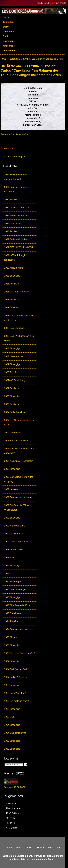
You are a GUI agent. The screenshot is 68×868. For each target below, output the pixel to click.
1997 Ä (8, 574)
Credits (6, 36)
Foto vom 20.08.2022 (15, 787)
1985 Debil (10, 717)
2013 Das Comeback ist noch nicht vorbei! (19, 318)
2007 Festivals (11, 388)
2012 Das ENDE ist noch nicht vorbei (19, 338)
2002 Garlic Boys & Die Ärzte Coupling (19, 479)
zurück (9, 848)
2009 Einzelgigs (12, 364)
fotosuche (11, 758)
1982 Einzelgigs (12, 749)
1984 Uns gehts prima (15, 733)
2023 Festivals (11, 231)
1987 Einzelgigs (12, 661)
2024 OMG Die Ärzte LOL (17, 208)
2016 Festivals (11, 284)
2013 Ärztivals (11, 308)
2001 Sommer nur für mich (17, 497)
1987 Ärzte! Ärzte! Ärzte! (16, 669)
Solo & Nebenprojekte (15, 157)
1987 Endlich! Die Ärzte (16, 677)
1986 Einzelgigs (12, 685)
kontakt (20, 848)
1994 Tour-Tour (12, 621)
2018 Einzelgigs (12, 276)
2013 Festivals (11, 300)
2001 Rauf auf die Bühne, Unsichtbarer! (17, 508)
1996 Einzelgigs (12, 597)
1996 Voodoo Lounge (15, 589)
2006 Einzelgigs (12, 396)
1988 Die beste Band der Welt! (19, 653)
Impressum (9, 51)
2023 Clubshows (12, 223)
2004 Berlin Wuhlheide (15, 412)
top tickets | (43, 3)
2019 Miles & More (14, 268)
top (58, 848)
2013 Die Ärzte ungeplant (17, 292)
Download (8, 41)
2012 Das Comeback (15, 328)
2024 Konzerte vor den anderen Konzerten (16, 177)
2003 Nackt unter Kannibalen (19, 461)
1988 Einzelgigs (12, 645)
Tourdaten (8, 22)
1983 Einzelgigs (12, 741)
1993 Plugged (11, 637)
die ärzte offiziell (45, 848)
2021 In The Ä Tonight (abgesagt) (15, 258)
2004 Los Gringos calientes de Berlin (19, 422)
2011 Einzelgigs (12, 348)
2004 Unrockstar (12, 433)
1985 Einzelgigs (12, 709)
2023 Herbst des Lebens (16, 215)
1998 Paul (9, 558)
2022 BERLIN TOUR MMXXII (19, 247)
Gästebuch (8, 32)
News (5, 17)
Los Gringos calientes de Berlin (47, 59)
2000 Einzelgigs (12, 518)
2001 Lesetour (11, 489)
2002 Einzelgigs (12, 469)
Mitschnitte (8, 46)
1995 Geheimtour (13, 613)
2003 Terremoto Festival (16, 441)
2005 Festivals (11, 404)
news (30, 848)
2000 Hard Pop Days (15, 526)
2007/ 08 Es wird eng (15, 380)
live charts (61, 3)
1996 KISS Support (14, 581)
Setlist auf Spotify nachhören (15, 134)
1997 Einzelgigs (12, 566)
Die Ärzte (9, 149)
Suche (6, 27)
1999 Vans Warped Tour (16, 542)
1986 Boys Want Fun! (15, 693)
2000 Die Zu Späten (14, 534)
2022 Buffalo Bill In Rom (16, 239)
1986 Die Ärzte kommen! (17, 701)
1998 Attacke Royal (14, 550)
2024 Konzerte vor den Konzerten (16, 189)
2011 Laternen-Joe (14, 356)
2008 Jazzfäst (11, 372)
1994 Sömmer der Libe (16, 629)
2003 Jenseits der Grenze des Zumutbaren (19, 451)
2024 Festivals (11, 200)
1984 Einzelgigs (12, 725)
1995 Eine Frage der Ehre (17, 605)
